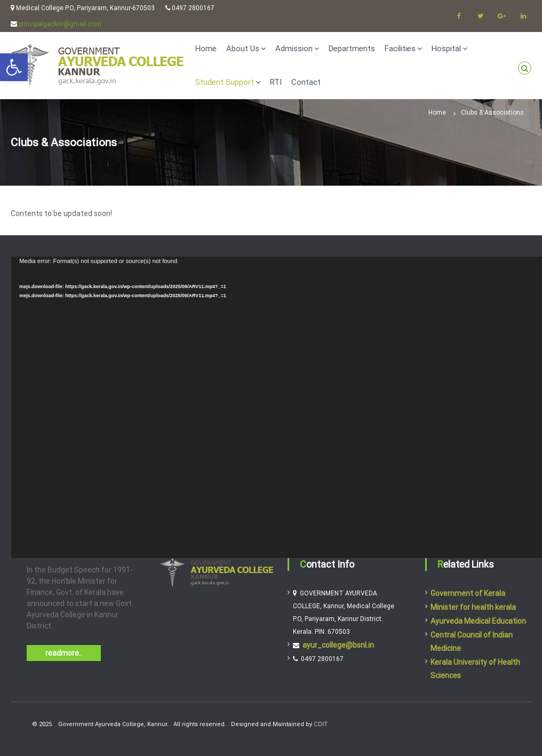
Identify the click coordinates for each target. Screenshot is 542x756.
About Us (243, 49)
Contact (306, 82)
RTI (276, 82)
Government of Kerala (468, 593)
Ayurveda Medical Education (478, 621)
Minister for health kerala (473, 607)
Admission (294, 49)
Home (206, 49)
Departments (352, 49)
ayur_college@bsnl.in (338, 645)
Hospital (446, 49)
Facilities (400, 49)
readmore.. (64, 653)
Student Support (225, 82)
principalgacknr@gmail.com (60, 24)
